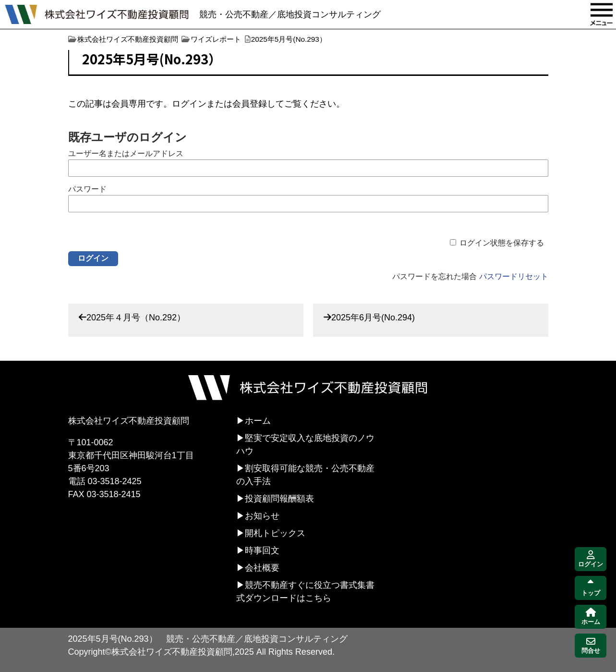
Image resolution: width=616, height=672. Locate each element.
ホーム (258, 421)
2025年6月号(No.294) (373, 318)
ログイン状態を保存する (502, 243)
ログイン (591, 559)
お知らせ (262, 516)
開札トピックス (275, 533)
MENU (602, 14)
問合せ (591, 646)
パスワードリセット (514, 276)
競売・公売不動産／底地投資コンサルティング (290, 14)
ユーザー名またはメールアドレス (126, 153)
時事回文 (262, 550)
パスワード (87, 189)
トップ (591, 588)
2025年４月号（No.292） (136, 318)
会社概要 (262, 568)
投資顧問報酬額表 (279, 499)
